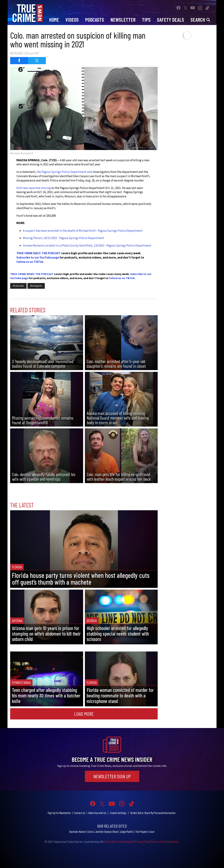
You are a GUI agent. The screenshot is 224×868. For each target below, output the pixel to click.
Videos (72, 20)
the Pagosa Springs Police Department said (64, 172)
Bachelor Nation (78, 832)
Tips (146, 20)
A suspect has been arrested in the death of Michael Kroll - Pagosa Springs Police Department (83, 231)
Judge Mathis (126, 832)
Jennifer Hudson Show (106, 832)
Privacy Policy (143, 842)
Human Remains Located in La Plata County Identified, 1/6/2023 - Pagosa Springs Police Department (87, 246)
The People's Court (145, 832)
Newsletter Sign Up (112, 776)
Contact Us (80, 813)
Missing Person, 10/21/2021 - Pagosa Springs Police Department (63, 238)
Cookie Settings (118, 813)
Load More (84, 714)
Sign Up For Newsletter (59, 813)
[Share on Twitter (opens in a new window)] (37, 61)
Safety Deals (170, 20)
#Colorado (18, 286)
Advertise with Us (97, 813)
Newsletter (123, 20)
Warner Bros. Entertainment (119, 842)
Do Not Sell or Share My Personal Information (153, 813)
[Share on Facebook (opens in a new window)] (19, 61)
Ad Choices (173, 842)
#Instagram (36, 286)
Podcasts (95, 20)
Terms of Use (159, 842)
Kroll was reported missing (34, 188)
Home (54, 20)
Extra (90, 832)
